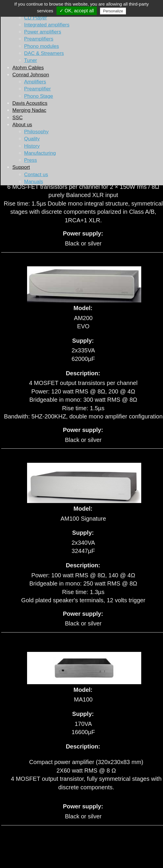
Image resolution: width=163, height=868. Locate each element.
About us (22, 125)
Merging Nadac (29, 110)
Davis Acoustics (30, 103)
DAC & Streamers (44, 53)
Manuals (34, 182)
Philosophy (36, 132)
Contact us (36, 175)
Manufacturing (40, 153)
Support (21, 167)
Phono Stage (39, 96)
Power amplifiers (43, 32)
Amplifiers (35, 82)
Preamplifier (38, 89)
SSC (18, 118)
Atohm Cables (28, 68)
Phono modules (41, 46)
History (32, 146)
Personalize (113, 11)
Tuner (31, 60)
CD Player (35, 18)
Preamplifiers (39, 39)
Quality (32, 139)
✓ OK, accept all (77, 11)
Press (30, 160)
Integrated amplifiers (47, 25)
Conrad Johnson (31, 75)
